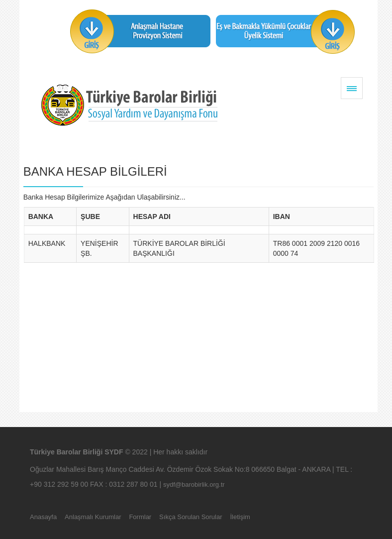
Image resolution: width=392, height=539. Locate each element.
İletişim (240, 517)
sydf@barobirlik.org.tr (194, 485)
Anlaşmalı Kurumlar (93, 517)
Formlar (140, 517)
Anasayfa (43, 517)
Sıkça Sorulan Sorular (191, 517)
